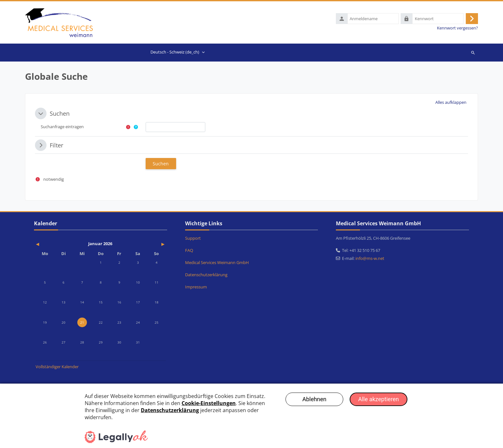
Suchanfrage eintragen (62, 127)
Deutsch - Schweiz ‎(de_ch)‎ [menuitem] (175, 53)
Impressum (196, 287)
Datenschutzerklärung (206, 275)
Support (193, 239)
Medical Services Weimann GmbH (217, 263)
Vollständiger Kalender (57, 367)
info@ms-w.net (370, 259)
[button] (451, 103)
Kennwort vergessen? (457, 28)
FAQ (189, 251)
